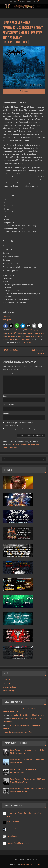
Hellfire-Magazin (18, 333)
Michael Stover (8, 732)
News (25, 42)
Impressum (14, 2)
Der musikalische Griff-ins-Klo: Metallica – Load (27, 715)
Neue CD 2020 (12, 336)
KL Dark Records (13, 822)
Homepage (7, 320)
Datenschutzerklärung (29, 2)
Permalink (27, 342)
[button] (5, 326)
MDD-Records (39, 333)
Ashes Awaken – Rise (24, 732)
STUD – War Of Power (11, 350)
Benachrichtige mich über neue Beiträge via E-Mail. (24, 429)
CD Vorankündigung (31, 330)
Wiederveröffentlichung (24, 339)
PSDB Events (12, 829)
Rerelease (6, 339)
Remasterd (38, 336)
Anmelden (6, 680)
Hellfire (9, 333)
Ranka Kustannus (14, 836)
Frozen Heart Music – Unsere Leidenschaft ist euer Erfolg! (26, 815)
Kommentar (8, 374)
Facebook (6, 317)
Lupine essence (29, 333)
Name (5, 396)
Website (6, 414)
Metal (4, 336)
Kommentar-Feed (9, 687)
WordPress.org (8, 691)
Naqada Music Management (18, 843)
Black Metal (20, 330)
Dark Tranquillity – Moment (39, 352)
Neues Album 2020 (23, 336)
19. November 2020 (12, 42)
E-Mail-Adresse (8, 405)
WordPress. (36, 865)
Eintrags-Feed (8, 683)
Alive (14, 330)
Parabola (25, 865)
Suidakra (12, 339)
